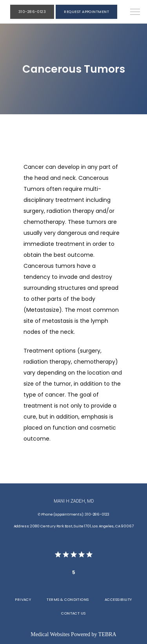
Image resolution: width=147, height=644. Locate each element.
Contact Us (73, 613)
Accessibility (118, 599)
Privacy (23, 599)
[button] (135, 13)
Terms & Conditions (68, 599)
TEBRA (107, 634)
